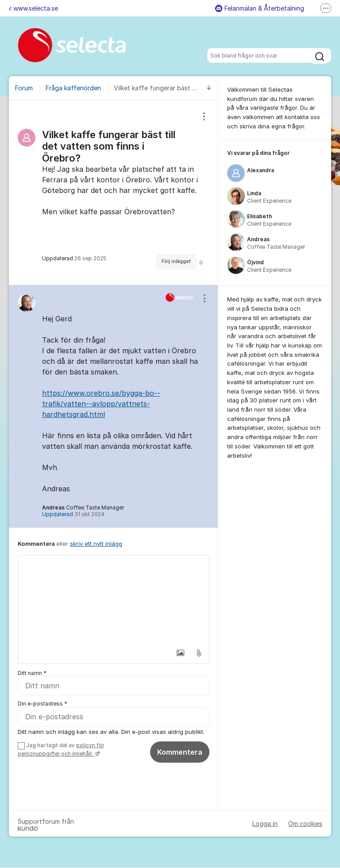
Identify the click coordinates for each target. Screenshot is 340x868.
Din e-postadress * (42, 704)
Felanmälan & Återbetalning (260, 8)
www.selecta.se (33, 8)
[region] (114, 193)
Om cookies (305, 824)
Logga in (265, 824)
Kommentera (180, 752)
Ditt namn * (32, 673)
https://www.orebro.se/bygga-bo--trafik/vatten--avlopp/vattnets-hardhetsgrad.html (101, 404)
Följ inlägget (176, 261)
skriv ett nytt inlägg (96, 544)
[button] (180, 653)
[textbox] (114, 600)
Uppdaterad (73, 514)
